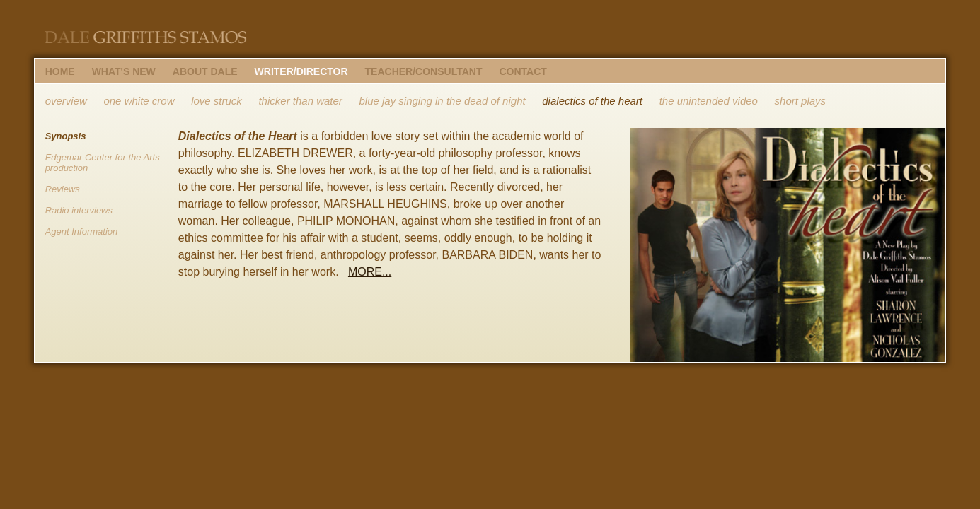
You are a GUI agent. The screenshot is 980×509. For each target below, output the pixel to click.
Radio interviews (79, 210)
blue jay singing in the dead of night (442, 101)
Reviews (63, 189)
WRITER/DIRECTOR (301, 71)
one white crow (139, 101)
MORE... (370, 272)
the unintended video (709, 101)
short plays (801, 101)
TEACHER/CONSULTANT (424, 71)
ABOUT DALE (205, 71)
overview (66, 101)
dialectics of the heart (592, 101)
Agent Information (82, 232)
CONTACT (523, 71)
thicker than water (300, 101)
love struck (217, 101)
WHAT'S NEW (124, 71)
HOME (60, 71)
